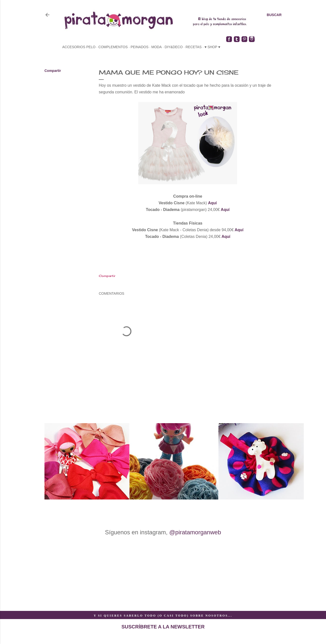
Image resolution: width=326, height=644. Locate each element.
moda (157, 47)
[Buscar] (274, 15)
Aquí (212, 203)
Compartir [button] (53, 71)
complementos (113, 47)
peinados (140, 47)
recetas (194, 47)
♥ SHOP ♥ (212, 47)
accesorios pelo (79, 47)
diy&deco (173, 47)
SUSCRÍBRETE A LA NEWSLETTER (163, 627)
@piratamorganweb (195, 532)
